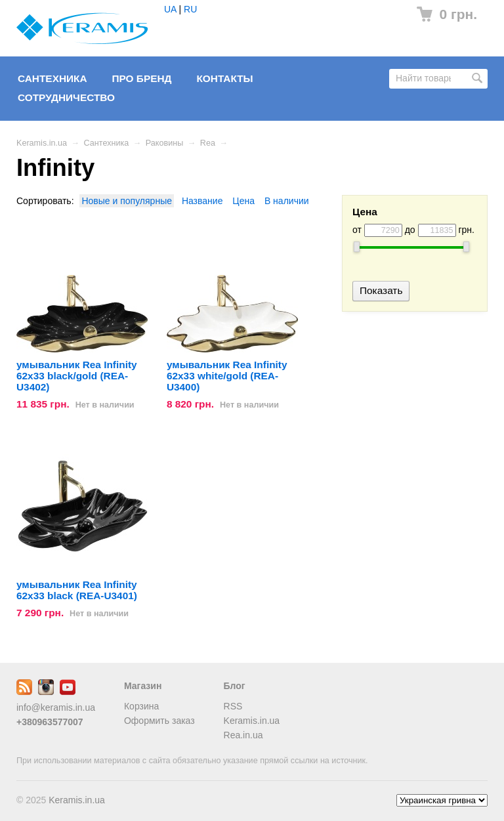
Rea (208, 143)
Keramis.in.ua (42, 143)
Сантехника (52, 78)
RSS (233, 706)
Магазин (143, 686)
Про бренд (141, 78)
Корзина (141, 706)
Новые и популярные (127, 201)
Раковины (164, 143)
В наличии (287, 201)
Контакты (224, 78)
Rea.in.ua (243, 735)
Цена (243, 201)
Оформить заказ (159, 721)
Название (202, 201)
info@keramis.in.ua (56, 707)
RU (190, 9)
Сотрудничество (66, 97)
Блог (235, 686)
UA (170, 9)
